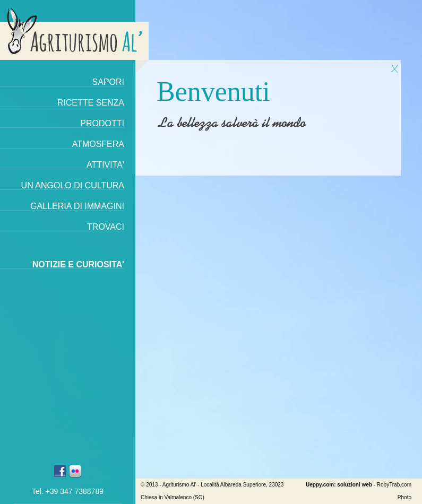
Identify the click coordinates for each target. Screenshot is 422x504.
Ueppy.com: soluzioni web (339, 485)
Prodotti (102, 123)
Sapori (108, 82)
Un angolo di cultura (73, 185)
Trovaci (106, 227)
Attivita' (105, 165)
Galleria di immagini (77, 206)
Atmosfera (98, 144)
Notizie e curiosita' (78, 264)
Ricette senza (91, 103)
